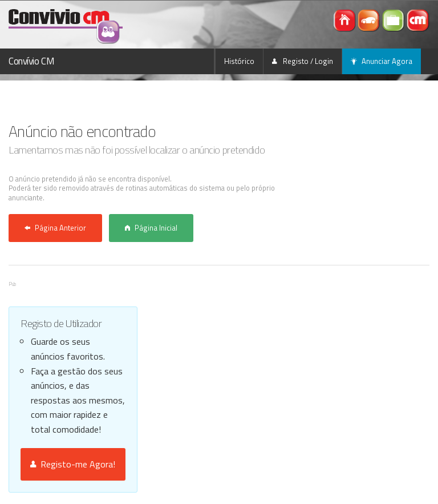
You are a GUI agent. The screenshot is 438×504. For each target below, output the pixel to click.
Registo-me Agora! (73, 464)
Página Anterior (55, 228)
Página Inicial (151, 228)
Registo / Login (303, 61)
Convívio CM (31, 61)
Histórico (239, 61)
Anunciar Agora (382, 61)
